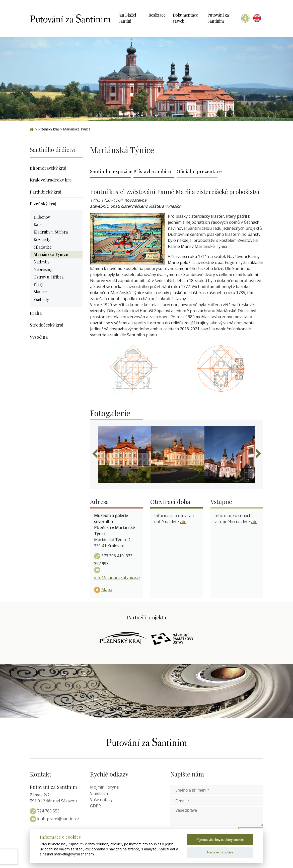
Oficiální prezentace (197, 171)
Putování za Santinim (218, 18)
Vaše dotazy (101, 800)
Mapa (107, 589)
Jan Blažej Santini (127, 18)
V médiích (99, 793)
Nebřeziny (43, 269)
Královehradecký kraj (51, 180)
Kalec (39, 224)
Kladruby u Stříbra (51, 232)
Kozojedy (42, 239)
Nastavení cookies (220, 852)
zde (183, 522)
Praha (36, 313)
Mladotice (43, 247)
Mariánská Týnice (51, 254)
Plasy (38, 284)
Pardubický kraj (46, 192)
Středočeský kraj (47, 325)
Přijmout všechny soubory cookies (220, 840)
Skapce (40, 292)
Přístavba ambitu (152, 171)
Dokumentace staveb (185, 18)
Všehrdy (41, 299)
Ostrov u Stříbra (49, 277)
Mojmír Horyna (104, 787)
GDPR (95, 806)
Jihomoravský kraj (48, 168)
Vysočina (39, 337)
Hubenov (42, 217)
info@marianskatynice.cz (117, 577)
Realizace (157, 15)
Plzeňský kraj (43, 203)
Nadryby (42, 262)
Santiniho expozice (111, 171)
